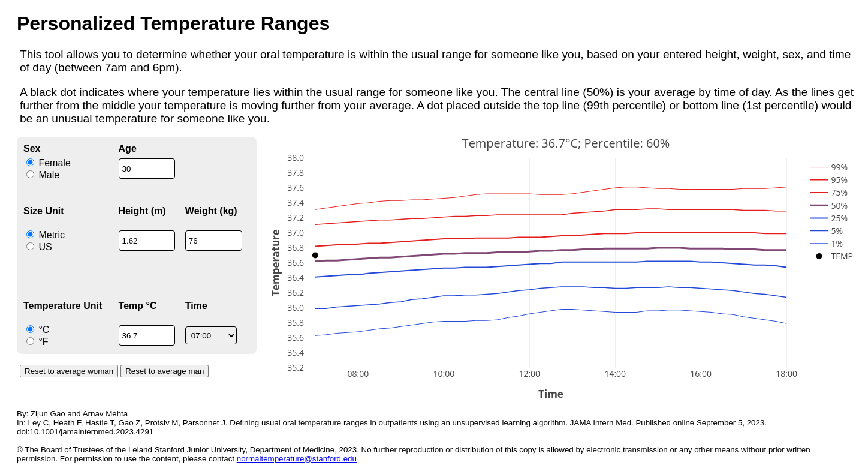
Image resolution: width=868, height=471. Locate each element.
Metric (46, 235)
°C (38, 330)
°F (37, 342)
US (39, 247)
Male (43, 175)
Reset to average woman (69, 371)
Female (49, 163)
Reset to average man (165, 371)
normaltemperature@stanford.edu (297, 459)
